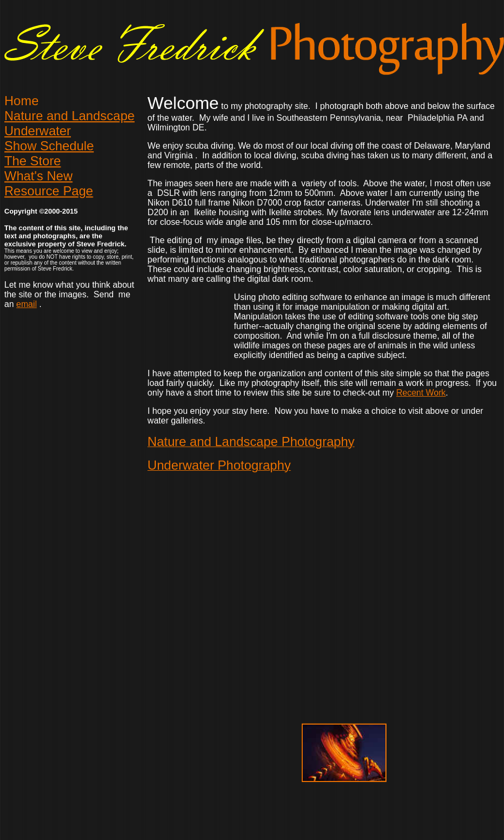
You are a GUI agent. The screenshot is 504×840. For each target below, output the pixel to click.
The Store (32, 161)
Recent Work (421, 393)
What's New (38, 176)
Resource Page (49, 191)
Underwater (38, 131)
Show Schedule (49, 146)
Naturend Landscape (70, 116)
